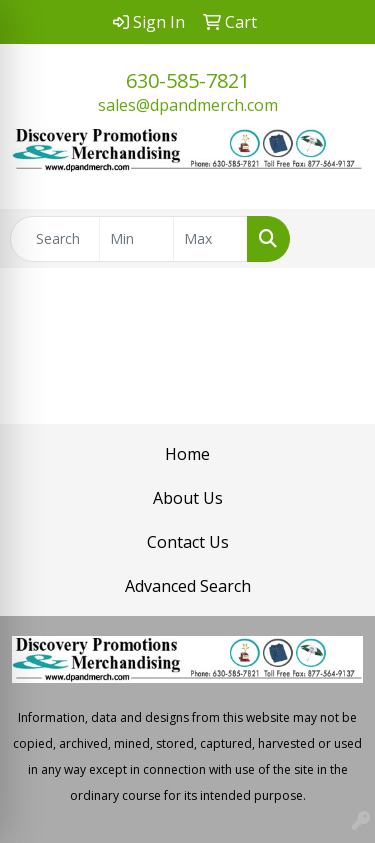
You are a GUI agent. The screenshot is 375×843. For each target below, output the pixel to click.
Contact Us (188, 542)
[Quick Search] (55, 239)
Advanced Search (188, 586)
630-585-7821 (188, 80)
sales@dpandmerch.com (188, 105)
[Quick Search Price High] (210, 239)
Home (187, 454)
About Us (188, 498)
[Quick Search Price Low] (136, 239)
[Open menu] (335, 239)
